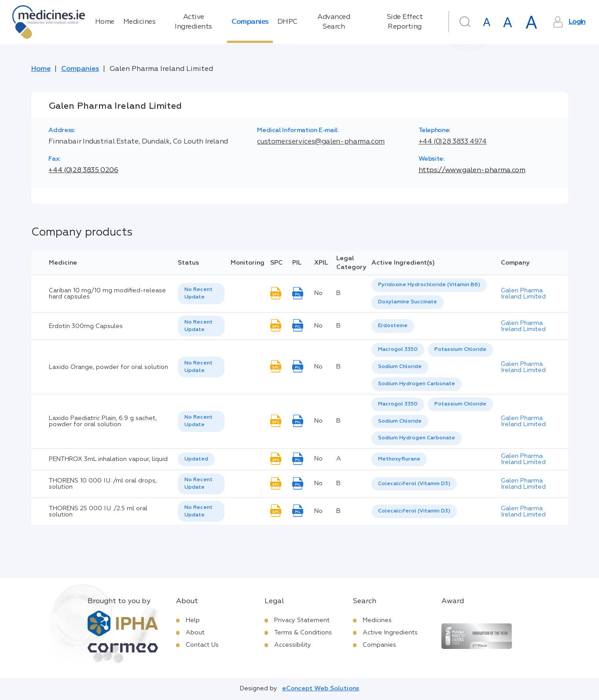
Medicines (140, 22)
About (195, 633)
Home (105, 22)
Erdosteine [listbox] (393, 326)
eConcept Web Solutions (321, 689)
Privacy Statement (302, 620)
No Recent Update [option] (198, 293)
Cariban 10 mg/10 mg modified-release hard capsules (107, 294)
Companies (250, 22)
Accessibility (293, 645)
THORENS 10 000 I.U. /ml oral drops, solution (103, 484)
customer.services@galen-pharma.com (321, 142)
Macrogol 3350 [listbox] (398, 350)
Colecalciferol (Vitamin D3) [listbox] (414, 484)
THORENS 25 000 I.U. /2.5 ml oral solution (98, 512)
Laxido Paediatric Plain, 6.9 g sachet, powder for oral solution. (103, 421)
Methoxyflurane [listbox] (399, 459)
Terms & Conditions (303, 633)
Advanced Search (334, 22)
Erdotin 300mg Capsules (86, 326)
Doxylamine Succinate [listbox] (408, 302)
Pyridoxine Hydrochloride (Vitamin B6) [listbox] (429, 285)
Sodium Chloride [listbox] (400, 367)
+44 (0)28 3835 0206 (83, 170)
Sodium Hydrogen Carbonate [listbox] (417, 384)
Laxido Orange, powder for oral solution (108, 367)
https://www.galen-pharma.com (472, 170)
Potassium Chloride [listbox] (460, 350)
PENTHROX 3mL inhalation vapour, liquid (108, 459)
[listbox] (201, 294)
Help (193, 620)
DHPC (287, 22)
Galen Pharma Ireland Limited (523, 294)
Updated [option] (196, 459)
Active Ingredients (193, 22)
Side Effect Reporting (405, 22)
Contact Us (202, 645)
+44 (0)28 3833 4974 (453, 142)
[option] (429, 285)
